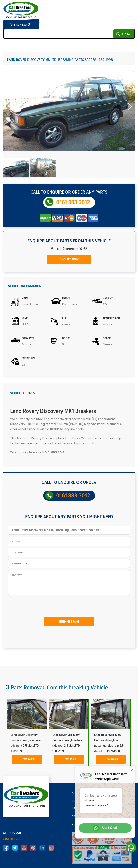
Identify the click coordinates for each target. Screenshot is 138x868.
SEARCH (127, 34)
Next (130, 106)
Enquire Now (69, 259)
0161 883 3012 (73, 202)
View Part (27, 759)
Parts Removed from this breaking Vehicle (57, 688)
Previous (8, 106)
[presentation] (41, 607)
